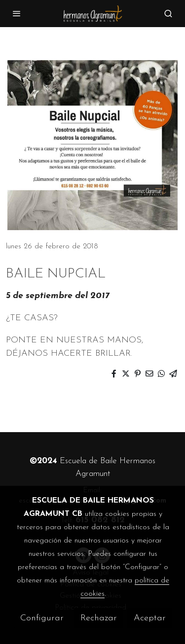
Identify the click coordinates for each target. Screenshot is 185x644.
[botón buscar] (168, 13)
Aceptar (150, 618)
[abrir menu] (17, 13)
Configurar (42, 618)
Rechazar (99, 618)
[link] (93, 14)
